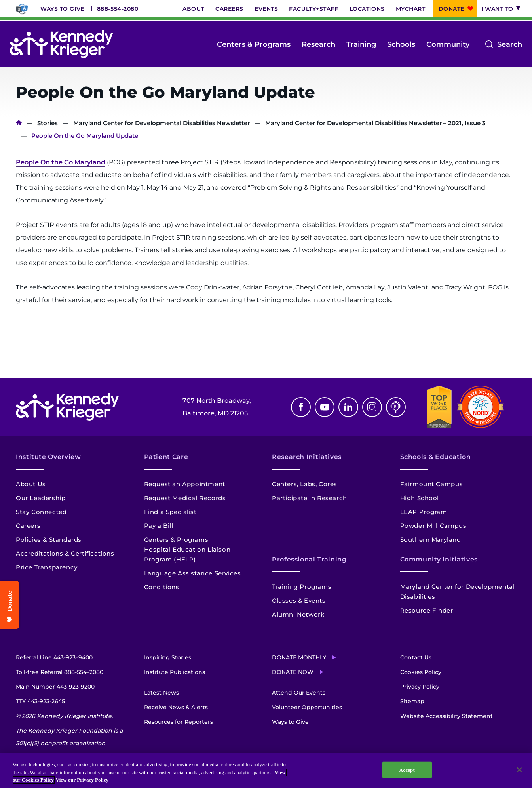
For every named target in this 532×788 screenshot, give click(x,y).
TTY (40, 701)
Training (361, 44)
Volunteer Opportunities (307, 707)
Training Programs (302, 587)
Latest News (161, 693)
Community (448, 44)
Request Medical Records (185, 498)
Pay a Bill (159, 526)
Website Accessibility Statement (446, 716)
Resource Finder (427, 610)
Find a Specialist (170, 512)
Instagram (372, 407)
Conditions (162, 587)
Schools (401, 44)
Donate (451, 9)
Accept (407, 770)
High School (420, 498)
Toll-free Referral (60, 672)
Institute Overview (48, 457)
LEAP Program (424, 512)
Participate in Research (310, 498)
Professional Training (309, 559)
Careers (229, 9)
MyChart (411, 9)
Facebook (301, 407)
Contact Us (416, 657)
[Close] (519, 770)
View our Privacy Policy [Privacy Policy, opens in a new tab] (82, 780)
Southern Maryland (431, 540)
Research (318, 44)
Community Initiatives (439, 559)
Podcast (396, 407)
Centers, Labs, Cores (305, 484)
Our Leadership (41, 498)
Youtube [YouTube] (325, 407)
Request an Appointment (185, 484)
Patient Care (166, 457)
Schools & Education (436, 457)
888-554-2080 (118, 9)
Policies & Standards (49, 540)
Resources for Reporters (179, 722)
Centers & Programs (254, 44)
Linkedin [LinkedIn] (348, 407)
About (193, 9)
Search (510, 44)
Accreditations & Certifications (65, 553)
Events (266, 9)
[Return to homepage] (61, 44)
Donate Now (293, 672)
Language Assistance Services (193, 573)
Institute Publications (175, 672)
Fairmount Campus (432, 484)
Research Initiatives (307, 457)
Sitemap (412, 701)
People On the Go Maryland (61, 162)
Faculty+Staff (313, 9)
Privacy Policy (420, 687)
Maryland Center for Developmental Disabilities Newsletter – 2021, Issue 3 (375, 123)
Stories (47, 123)
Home (19, 123)
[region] (266, 770)
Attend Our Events (299, 693)
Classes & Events (299, 601)
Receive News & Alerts (176, 707)
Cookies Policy (421, 672)
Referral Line (54, 657)
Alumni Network (298, 614)
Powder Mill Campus (433, 526)
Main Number (55, 687)
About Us (31, 484)
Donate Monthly (299, 657)
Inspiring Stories (168, 657)
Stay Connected (41, 512)
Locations (367, 9)
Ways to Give (62, 9)
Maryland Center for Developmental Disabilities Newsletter (161, 123)
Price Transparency (47, 567)
